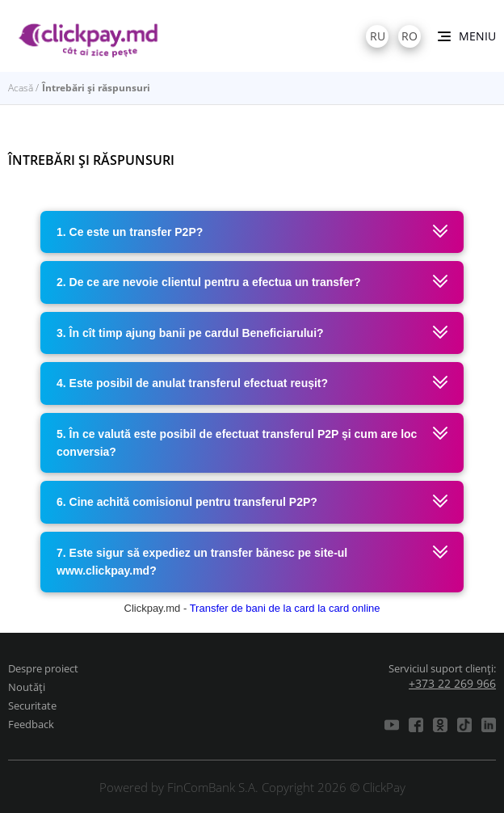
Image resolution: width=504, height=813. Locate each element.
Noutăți (27, 687)
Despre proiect (43, 668)
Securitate (32, 706)
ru (378, 36)
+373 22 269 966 (452, 683)
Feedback (31, 724)
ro (409, 36)
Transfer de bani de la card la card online (285, 608)
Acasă (21, 88)
